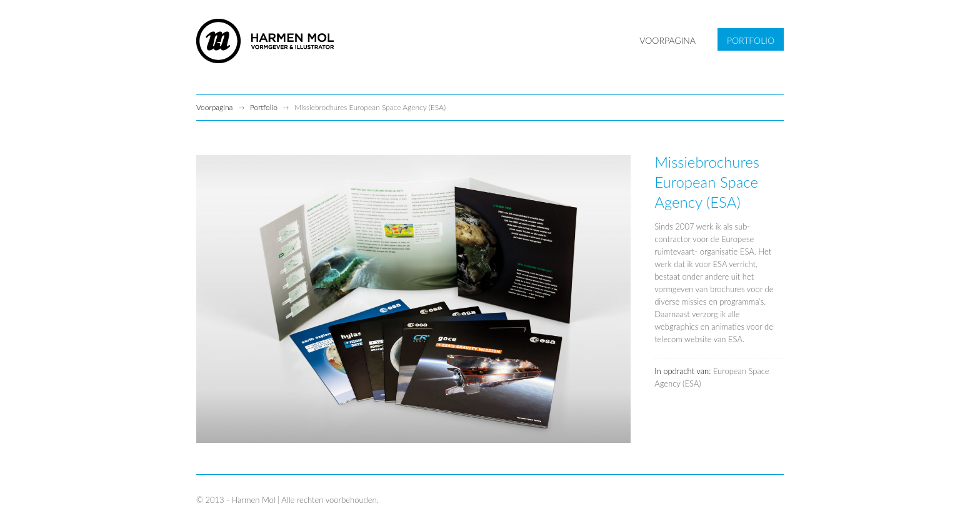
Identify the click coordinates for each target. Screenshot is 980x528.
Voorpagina (214, 107)
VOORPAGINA (667, 40)
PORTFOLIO (751, 40)
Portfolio (264, 107)
